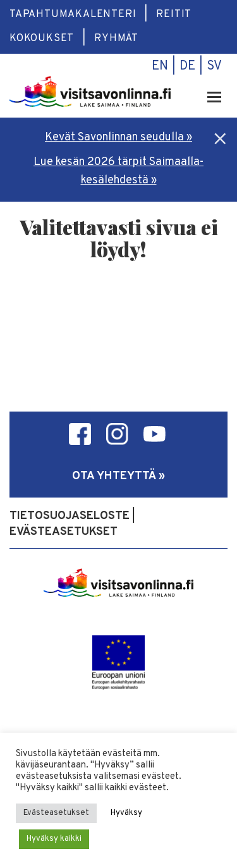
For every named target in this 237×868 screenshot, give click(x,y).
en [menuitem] (160, 66)
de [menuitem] (187, 66)
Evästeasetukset (64, 532)
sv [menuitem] (214, 66)
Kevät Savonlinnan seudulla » (118, 138)
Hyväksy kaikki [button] (54, 839)
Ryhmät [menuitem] (116, 39)
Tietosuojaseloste (70, 516)
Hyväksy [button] (126, 813)
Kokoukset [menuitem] (42, 39)
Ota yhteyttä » (118, 476)
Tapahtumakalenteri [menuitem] (73, 15)
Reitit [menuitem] (174, 15)
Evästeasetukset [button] (56, 813)
